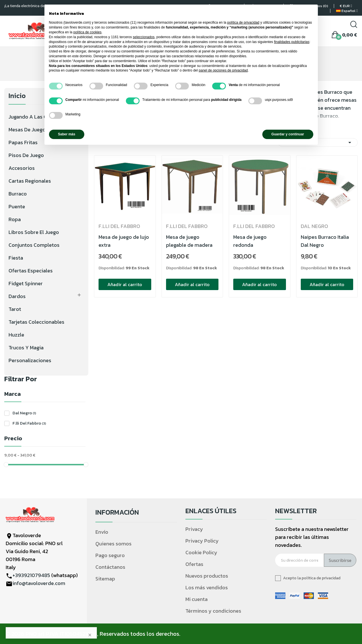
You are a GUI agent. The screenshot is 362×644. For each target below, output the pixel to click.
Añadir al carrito (125, 284)
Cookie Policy (201, 552)
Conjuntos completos (34, 245)
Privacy (194, 529)
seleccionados (144, 37)
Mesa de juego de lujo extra (124, 241)
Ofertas (194, 564)
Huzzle (16, 335)
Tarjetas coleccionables (36, 322)
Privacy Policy (202, 541)
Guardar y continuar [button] (288, 134)
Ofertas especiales (31, 271)
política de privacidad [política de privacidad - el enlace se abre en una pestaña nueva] (243, 23)
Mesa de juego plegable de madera (189, 241)
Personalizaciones (30, 360)
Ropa (15, 219)
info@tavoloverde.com (39, 583)
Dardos (17, 296)
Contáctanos (110, 567)
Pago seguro (110, 555)
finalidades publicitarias (292, 42)
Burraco (18, 194)
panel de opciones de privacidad (223, 70)
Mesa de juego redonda (250, 241)
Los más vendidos (207, 587)
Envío (102, 532)
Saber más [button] (67, 134)
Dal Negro (24, 413)
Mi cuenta (197, 599)
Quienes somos (113, 544)
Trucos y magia (26, 348)
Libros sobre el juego (34, 232)
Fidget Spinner (26, 283)
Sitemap (105, 579)
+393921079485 (31, 575)
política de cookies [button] (88, 32)
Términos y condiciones (213, 611)
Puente (17, 206)
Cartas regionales (30, 181)
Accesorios (22, 168)
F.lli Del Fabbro (29, 423)
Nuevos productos (207, 576)
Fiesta (16, 258)
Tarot (15, 309)
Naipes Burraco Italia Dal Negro (325, 241)
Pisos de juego (26, 155)
